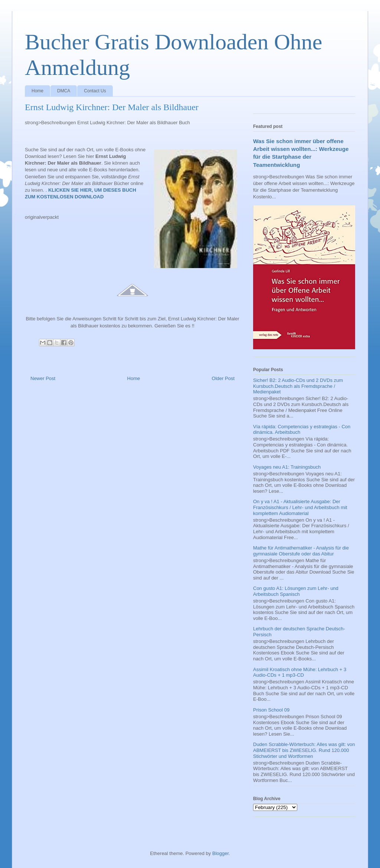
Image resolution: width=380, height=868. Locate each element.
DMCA (64, 91)
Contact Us (95, 91)
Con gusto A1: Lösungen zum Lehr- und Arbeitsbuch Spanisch (296, 591)
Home (37, 91)
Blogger (220, 853)
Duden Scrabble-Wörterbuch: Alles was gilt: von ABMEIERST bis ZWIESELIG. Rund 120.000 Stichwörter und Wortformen (304, 750)
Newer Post (43, 378)
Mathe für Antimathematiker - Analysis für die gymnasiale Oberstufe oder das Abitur (301, 551)
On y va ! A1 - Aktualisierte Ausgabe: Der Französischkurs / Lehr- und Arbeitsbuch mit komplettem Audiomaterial (300, 507)
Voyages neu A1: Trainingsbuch (287, 467)
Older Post (223, 378)
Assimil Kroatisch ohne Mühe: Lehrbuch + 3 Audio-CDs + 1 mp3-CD (300, 672)
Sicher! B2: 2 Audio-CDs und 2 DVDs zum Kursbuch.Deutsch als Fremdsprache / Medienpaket (298, 386)
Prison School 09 (271, 710)
